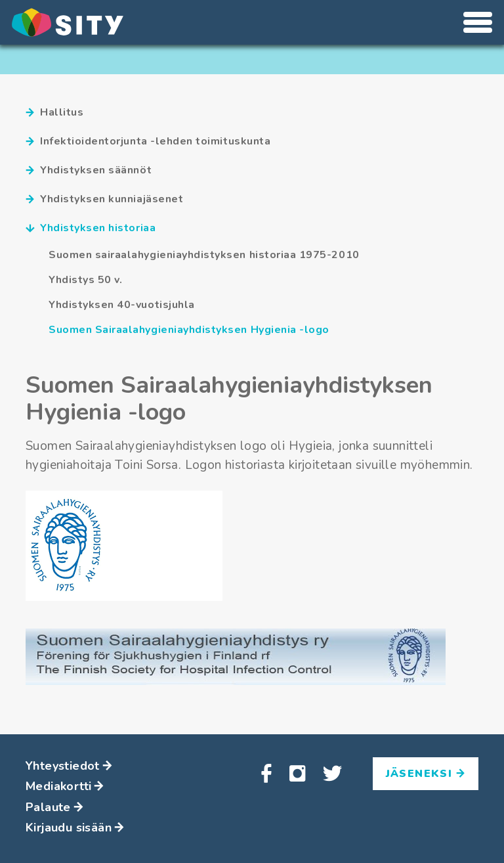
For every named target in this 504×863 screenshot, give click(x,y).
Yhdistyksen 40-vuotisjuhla (122, 305)
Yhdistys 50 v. (85, 280)
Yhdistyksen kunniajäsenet (104, 199)
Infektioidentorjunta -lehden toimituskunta (148, 142)
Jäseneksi (426, 774)
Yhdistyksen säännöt (89, 170)
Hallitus (54, 113)
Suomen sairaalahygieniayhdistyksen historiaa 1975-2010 (204, 255)
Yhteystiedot (69, 766)
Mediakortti (65, 786)
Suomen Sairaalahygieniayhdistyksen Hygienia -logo (189, 330)
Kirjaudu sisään (75, 828)
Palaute (54, 807)
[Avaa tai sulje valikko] (478, 22)
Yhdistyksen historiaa (91, 228)
